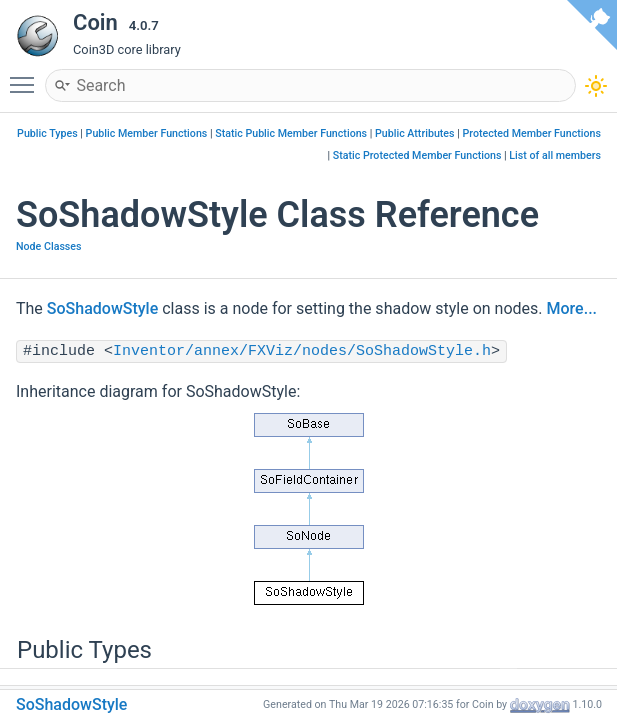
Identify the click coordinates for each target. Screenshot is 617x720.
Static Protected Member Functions (417, 155)
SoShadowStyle (102, 308)
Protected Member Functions (531, 133)
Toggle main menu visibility (27, 76)
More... (572, 308)
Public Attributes (415, 133)
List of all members (555, 155)
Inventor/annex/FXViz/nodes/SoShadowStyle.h (302, 351)
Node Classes (49, 246)
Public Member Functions (147, 133)
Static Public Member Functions (291, 133)
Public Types (47, 133)
